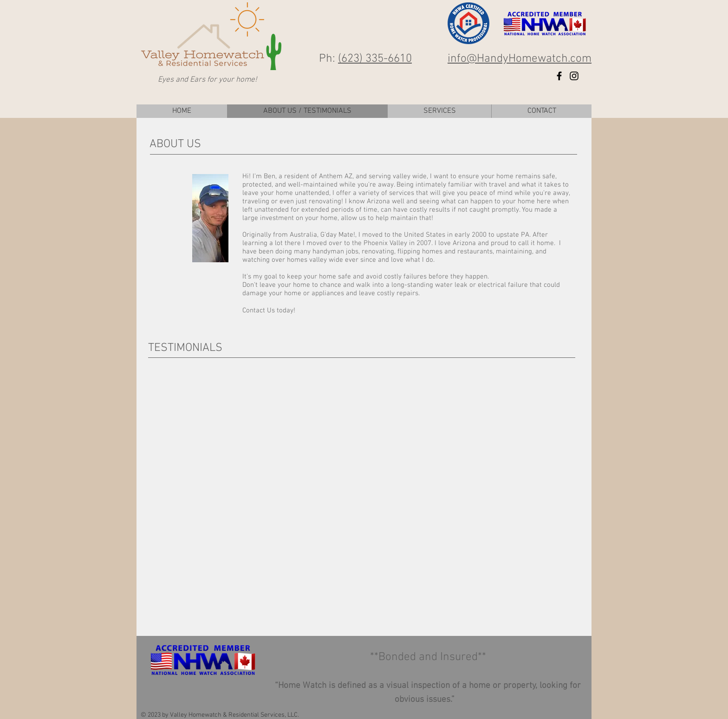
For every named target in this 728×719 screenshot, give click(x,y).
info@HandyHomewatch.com (520, 59)
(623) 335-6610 (375, 59)
